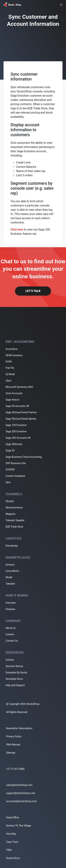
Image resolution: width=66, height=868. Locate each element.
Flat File (10, 368)
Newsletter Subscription (19, 728)
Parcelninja (12, 546)
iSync (9, 381)
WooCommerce (14, 508)
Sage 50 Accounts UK (17, 406)
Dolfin (9, 362)
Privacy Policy (14, 736)
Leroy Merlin (12, 571)
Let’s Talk (33, 291)
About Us (11, 628)
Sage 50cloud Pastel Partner (21, 412)
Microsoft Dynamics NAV (19, 387)
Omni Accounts (14, 393)
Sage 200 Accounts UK (18, 438)
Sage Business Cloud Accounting (24, 457)
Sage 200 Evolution (16, 431)
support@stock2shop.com (21, 793)
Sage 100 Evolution (16, 425)
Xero (8, 482)
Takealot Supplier (15, 520)
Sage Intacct (12, 400)
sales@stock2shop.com (19, 785)
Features (10, 609)
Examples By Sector (16, 673)
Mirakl (9, 577)
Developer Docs (14, 679)
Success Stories (14, 666)
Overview (11, 603)
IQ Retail (10, 374)
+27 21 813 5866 (15, 769)
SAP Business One (16, 463)
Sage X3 (10, 451)
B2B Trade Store (14, 527)
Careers (10, 634)
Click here (17, 229)
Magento (10, 514)
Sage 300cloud (14, 444)
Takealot (10, 584)
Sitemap (11, 753)
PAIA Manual (13, 745)
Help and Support (15, 685)
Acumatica (12, 349)
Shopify (10, 501)
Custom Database (15, 476)
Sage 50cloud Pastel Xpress (21, 419)
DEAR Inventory (14, 355)
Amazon (10, 565)
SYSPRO (10, 470)
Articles (10, 660)
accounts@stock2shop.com (21, 801)
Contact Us (12, 641)
